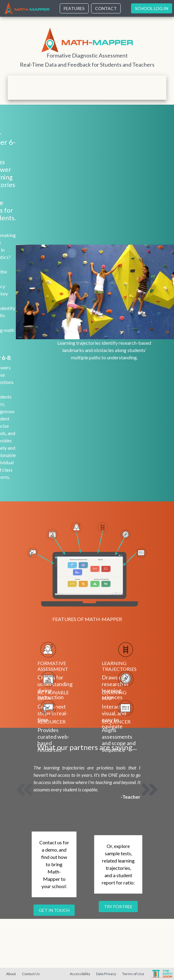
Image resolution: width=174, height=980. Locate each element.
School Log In (152, 8)
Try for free (118, 907)
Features (74, 8)
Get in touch (54, 910)
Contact (106, 8)
